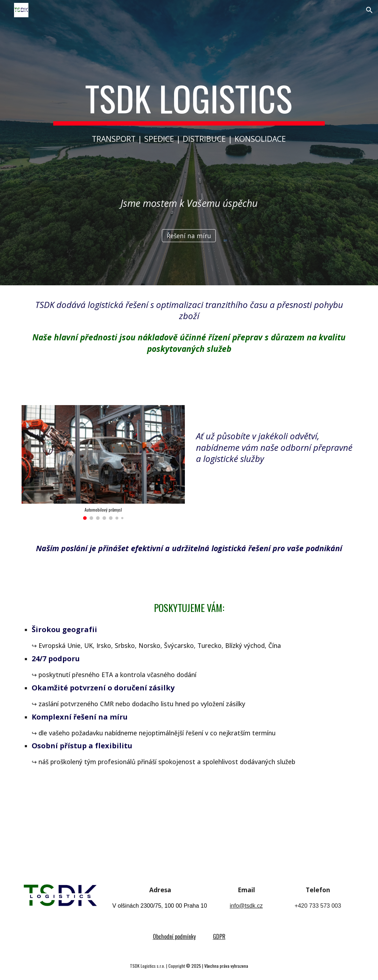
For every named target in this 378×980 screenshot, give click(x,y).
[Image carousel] (103, 462)
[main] (189, 110)
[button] (369, 10)
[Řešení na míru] (189, 236)
